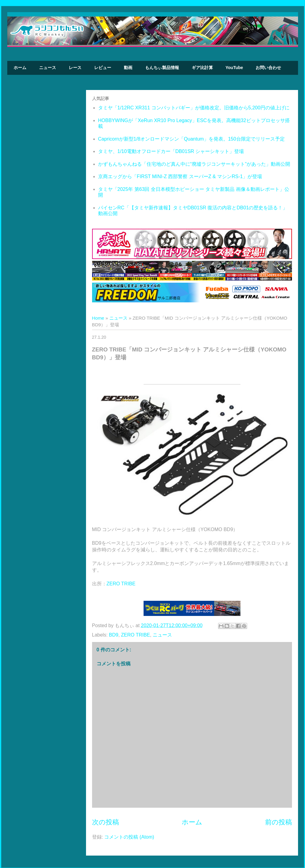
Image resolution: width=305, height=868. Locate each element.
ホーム (20, 68)
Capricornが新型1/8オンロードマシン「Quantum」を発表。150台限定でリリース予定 (191, 139)
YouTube (234, 68)
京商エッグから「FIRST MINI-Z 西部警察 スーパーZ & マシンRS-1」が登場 (180, 176)
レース (75, 68)
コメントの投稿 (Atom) (129, 837)
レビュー (103, 68)
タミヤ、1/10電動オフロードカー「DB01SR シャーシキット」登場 (171, 151)
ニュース (48, 68)
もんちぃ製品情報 (162, 68)
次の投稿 (106, 822)
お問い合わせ (268, 68)
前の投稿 (278, 822)
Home (98, 318)
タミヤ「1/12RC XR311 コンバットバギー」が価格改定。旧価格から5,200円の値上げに (194, 108)
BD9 (114, 635)
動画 (128, 68)
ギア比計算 (202, 68)
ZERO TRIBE (121, 584)
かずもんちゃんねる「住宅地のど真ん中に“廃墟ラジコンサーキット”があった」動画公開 (194, 164)
